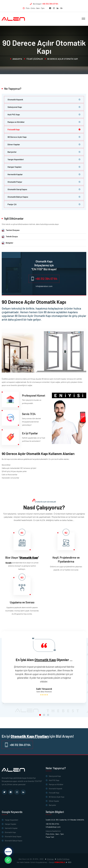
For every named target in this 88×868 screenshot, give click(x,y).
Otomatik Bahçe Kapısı (18, 197)
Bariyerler (12, 152)
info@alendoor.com (44, 286)
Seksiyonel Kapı (15, 107)
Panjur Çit (12, 204)
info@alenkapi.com (53, 827)
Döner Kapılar (14, 144)
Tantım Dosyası (13, 230)
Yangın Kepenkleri (16, 159)
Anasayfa (17, 59)
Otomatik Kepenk (15, 99)
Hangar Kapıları (15, 167)
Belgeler (10, 243)
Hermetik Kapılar (15, 174)
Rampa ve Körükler (16, 122)
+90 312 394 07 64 (50, 4)
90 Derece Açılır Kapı (17, 137)
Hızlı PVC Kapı (14, 114)
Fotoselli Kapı (14, 129)
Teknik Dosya (12, 236)
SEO (70, 862)
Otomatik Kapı (10, 832)
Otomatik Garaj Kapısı (17, 189)
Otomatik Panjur (15, 182)
